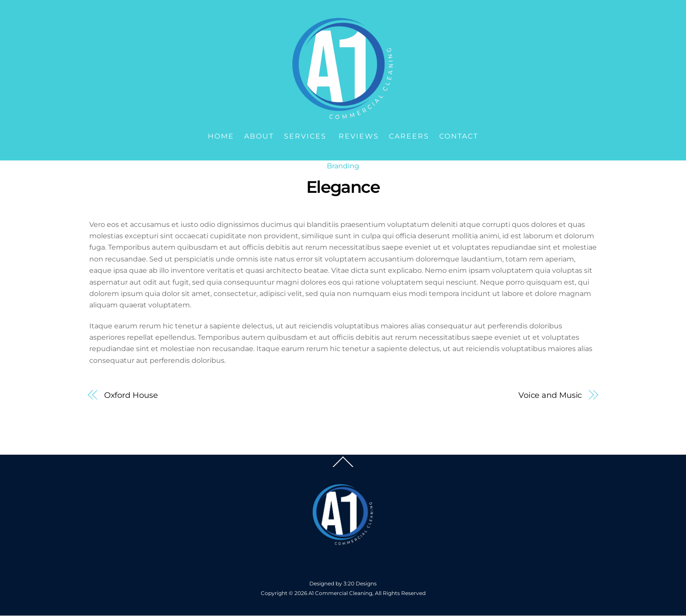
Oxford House (131, 395)
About (259, 136)
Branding (343, 166)
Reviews (359, 136)
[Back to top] (343, 466)
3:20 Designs (360, 583)
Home (221, 136)
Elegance (343, 187)
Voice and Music (550, 395)
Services (305, 136)
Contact (459, 136)
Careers (409, 136)
